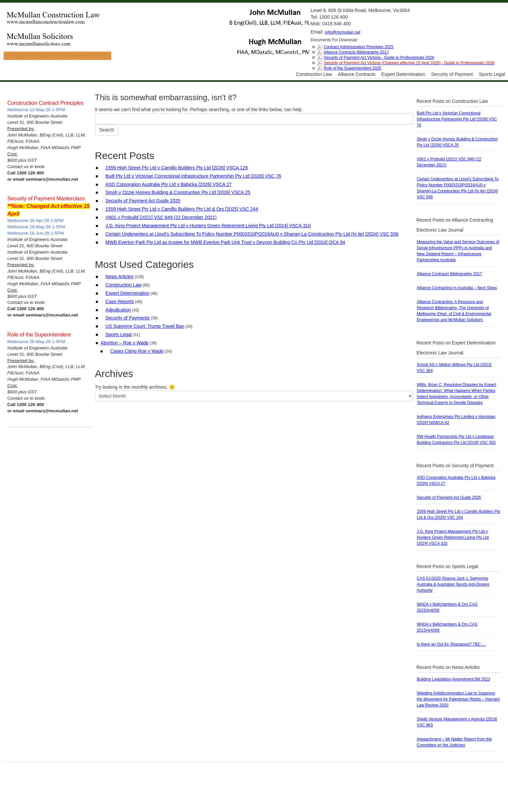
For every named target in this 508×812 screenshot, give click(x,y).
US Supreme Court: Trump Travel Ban (145, 326)
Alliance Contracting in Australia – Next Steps (457, 288)
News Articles (120, 277)
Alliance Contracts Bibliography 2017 (356, 52)
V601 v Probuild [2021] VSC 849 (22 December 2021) (161, 217)
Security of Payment (452, 74)
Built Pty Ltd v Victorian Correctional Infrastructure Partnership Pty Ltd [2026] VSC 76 (193, 176)
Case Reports (120, 302)
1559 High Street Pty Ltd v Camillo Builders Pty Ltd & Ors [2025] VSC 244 (182, 209)
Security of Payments (127, 318)
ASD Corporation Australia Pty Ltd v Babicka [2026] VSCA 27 (169, 184)
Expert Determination (403, 74)
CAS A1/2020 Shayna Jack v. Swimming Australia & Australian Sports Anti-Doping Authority (453, 584)
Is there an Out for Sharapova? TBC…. (451, 644)
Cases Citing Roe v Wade (137, 351)
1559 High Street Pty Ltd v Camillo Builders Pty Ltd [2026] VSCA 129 (177, 168)
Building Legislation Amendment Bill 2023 (453, 679)
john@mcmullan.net (343, 32)
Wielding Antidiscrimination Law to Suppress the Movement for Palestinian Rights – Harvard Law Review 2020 (458, 699)
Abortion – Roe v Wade (125, 343)
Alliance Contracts (357, 74)
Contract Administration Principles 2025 (358, 47)
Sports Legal (492, 74)
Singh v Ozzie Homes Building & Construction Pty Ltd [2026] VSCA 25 (178, 192)
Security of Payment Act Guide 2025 (143, 201)
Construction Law (314, 74)
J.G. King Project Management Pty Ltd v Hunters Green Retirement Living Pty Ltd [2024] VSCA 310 (208, 226)
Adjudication (118, 310)
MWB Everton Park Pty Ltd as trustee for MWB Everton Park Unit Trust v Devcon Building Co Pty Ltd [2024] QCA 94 (225, 242)
